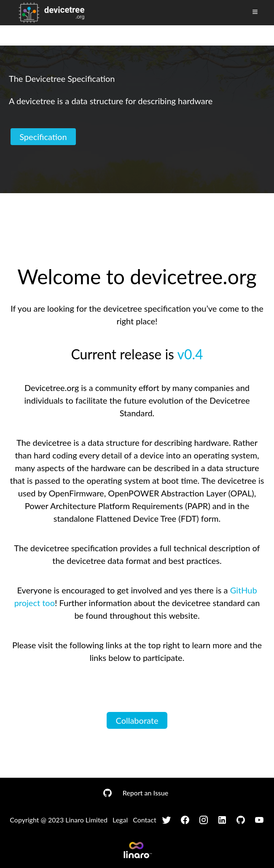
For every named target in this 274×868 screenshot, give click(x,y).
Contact (144, 820)
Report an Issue (145, 793)
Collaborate (137, 720)
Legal (120, 820)
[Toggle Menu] (255, 12)
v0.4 (190, 354)
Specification (43, 137)
